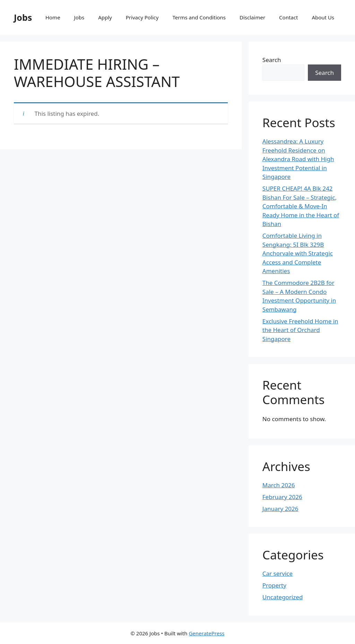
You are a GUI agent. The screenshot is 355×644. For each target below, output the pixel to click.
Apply (105, 17)
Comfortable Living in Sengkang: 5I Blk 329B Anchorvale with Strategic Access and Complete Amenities (298, 253)
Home (53, 17)
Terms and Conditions (199, 17)
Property (274, 585)
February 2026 (282, 497)
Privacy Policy (142, 17)
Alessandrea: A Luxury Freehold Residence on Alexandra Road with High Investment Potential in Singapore (298, 159)
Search (272, 60)
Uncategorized (283, 597)
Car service (278, 573)
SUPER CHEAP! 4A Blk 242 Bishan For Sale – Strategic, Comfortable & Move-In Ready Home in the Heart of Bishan (301, 206)
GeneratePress (206, 633)
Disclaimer (252, 17)
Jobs (23, 17)
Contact (288, 17)
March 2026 (279, 485)
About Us (323, 17)
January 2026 (280, 509)
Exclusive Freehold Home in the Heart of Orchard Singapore (300, 330)
